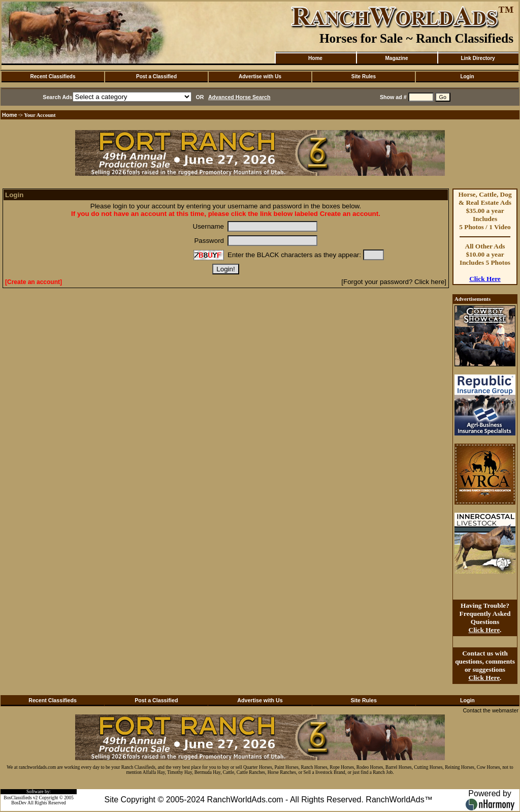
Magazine (396, 58)
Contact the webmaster (491, 710)
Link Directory (478, 58)
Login (467, 76)
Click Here (485, 279)
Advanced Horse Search (239, 97)
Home (315, 58)
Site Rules (364, 76)
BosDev (19, 803)
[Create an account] (34, 282)
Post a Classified (156, 76)
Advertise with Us (260, 76)
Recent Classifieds (53, 76)
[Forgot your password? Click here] (394, 282)
